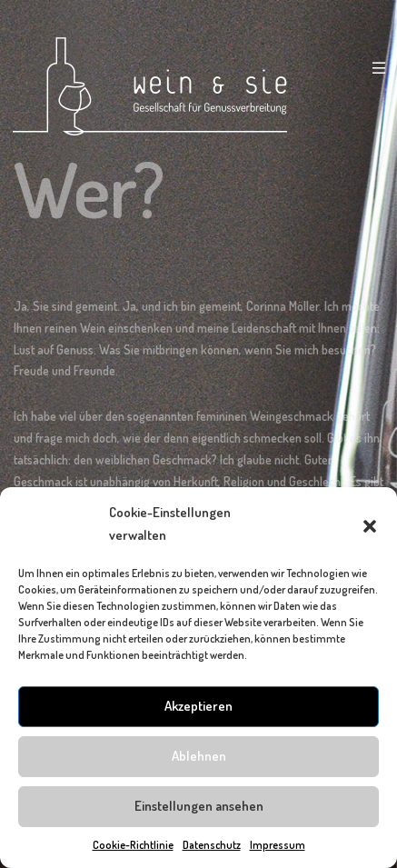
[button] (370, 524)
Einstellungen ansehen (199, 806)
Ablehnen (199, 756)
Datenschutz (212, 845)
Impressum (278, 845)
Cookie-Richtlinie (133, 845)
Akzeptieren (198, 706)
